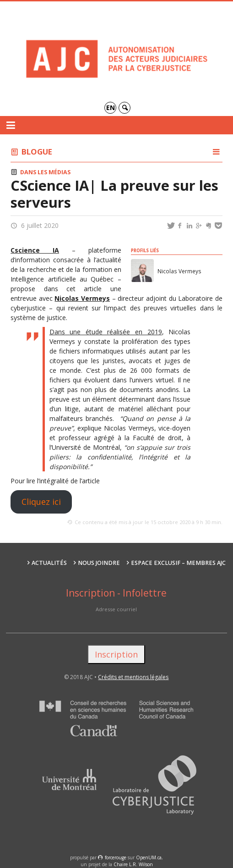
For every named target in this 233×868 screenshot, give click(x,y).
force (116, 857)
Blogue (37, 152)
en (111, 108)
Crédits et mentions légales (133, 677)
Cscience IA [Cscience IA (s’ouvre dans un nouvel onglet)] (35, 250)
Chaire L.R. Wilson (133, 864)
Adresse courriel (116, 609)
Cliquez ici (41, 502)
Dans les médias (45, 172)
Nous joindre (99, 563)
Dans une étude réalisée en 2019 (106, 332)
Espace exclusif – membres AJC (178, 563)
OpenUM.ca (149, 857)
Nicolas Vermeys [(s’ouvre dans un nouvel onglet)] (82, 298)
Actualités (49, 563)
